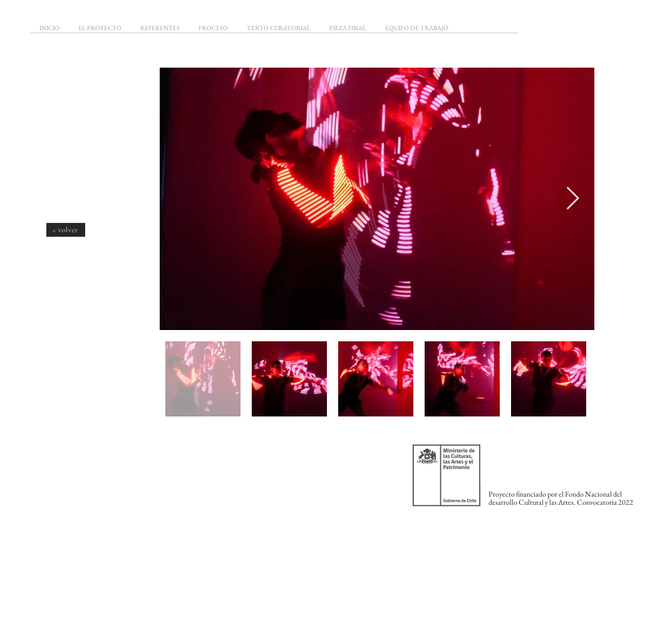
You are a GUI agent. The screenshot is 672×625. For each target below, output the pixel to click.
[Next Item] (573, 199)
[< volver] (66, 230)
